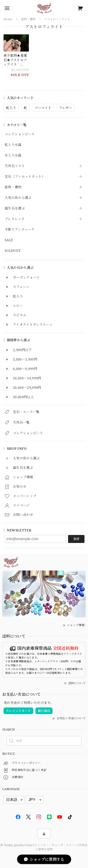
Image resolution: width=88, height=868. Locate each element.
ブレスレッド (15, 219)
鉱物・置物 (13, 187)
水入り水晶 (13, 155)
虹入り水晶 (13, 145)
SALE (9, 240)
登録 (76, 539)
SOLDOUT (13, 251)
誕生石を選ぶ (15, 208)
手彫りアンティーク (20, 230)
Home (8, 19)
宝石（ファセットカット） (25, 177)
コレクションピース (20, 134)
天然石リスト (15, 166)
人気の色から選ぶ (18, 198)
